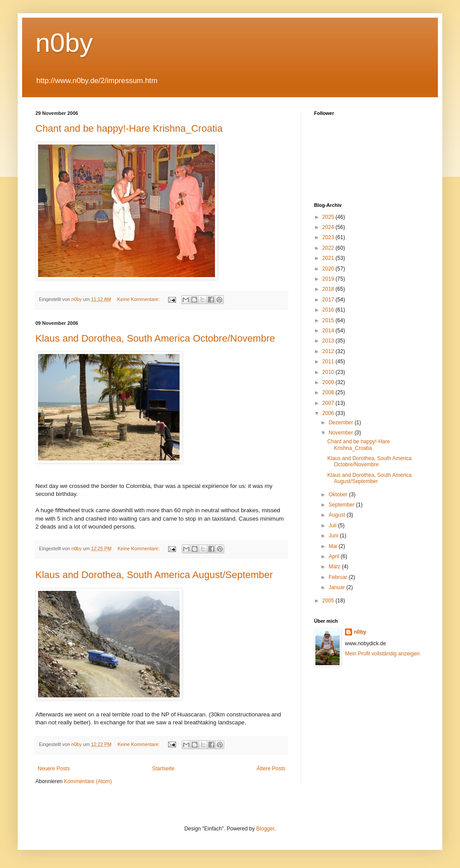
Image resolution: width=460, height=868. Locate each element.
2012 (329, 351)
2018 (329, 289)
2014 (329, 331)
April (335, 556)
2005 (329, 601)
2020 (329, 269)
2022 (329, 248)
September (342, 505)
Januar (337, 587)
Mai (334, 546)
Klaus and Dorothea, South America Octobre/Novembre (155, 338)
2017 (329, 300)
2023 (329, 237)
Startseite (163, 769)
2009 (329, 382)
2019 (329, 279)
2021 (329, 258)
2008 (329, 392)
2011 (329, 362)
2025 (329, 217)
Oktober (339, 495)
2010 (329, 372)
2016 (329, 310)
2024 (329, 227)
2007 (329, 403)
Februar (339, 577)
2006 (329, 413)
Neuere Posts (54, 769)
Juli (333, 525)
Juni (334, 536)
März (335, 567)
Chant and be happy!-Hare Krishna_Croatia (129, 128)
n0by (64, 43)
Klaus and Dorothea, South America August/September (154, 575)
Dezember (342, 423)
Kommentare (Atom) (88, 781)
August (338, 515)
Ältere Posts (271, 769)
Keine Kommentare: (139, 299)
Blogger (265, 829)
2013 (329, 341)
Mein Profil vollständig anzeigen (382, 654)
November (342, 433)
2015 (329, 320)
